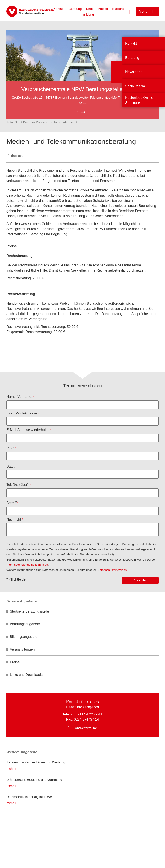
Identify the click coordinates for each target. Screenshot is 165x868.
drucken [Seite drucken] (17, 156)
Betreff (11, 503)
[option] (82, 612)
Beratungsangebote (25, 624)
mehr (10, 768)
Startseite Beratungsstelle (29, 611)
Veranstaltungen (22, 649)
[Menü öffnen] (147, 11)
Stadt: (11, 466)
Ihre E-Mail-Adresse (22, 413)
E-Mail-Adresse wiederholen (28, 430)
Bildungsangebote (24, 637)
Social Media (135, 86)
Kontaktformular (85, 728)
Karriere (118, 9)
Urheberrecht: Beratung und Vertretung (34, 780)
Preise (15, 662)
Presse (103, 9)
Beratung (75, 9)
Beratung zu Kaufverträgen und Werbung (36, 762)
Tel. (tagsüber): (18, 485)
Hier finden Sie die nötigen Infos (27, 565)
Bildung (89, 15)
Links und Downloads (26, 675)
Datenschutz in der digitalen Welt (30, 797)
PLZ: (10, 448)
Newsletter (133, 72)
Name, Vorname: (19, 397)
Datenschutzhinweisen (112, 570)
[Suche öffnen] (130, 11)
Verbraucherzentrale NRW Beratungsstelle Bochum (82, 89)
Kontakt (59, 9)
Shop (90, 9)
